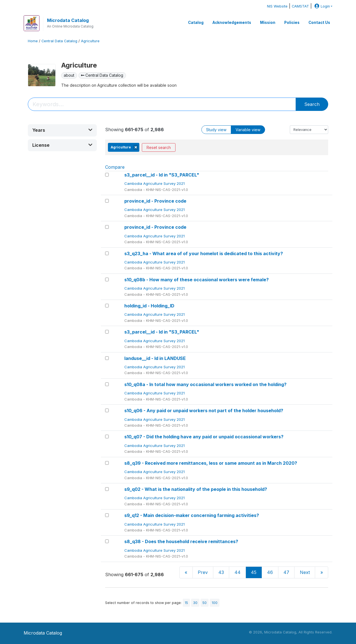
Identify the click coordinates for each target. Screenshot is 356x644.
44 (238, 572)
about (69, 75)
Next (305, 572)
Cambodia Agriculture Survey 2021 (155, 183)
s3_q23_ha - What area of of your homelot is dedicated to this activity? (204, 253)
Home (33, 41)
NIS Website (277, 6)
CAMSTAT (300, 6)
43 (221, 572)
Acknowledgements (232, 23)
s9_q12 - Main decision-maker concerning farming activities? (192, 515)
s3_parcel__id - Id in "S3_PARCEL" (162, 175)
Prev (203, 572)
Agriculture (90, 41)
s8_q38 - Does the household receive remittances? (181, 541)
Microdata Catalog (68, 20)
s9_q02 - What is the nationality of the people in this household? (196, 489)
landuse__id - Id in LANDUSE (155, 358)
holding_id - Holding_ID (149, 306)
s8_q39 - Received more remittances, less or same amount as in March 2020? (211, 463)
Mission (268, 23)
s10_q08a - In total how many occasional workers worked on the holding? (205, 384)
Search (312, 104)
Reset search (159, 147)
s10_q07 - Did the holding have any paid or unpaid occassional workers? (204, 437)
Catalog (196, 23)
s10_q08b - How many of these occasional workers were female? (196, 280)
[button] (62, 130)
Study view (216, 130)
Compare (115, 167)
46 (270, 572)
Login (322, 6)
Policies (292, 23)
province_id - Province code (155, 201)
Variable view (248, 130)
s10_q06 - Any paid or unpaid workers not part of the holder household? (204, 411)
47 (286, 572)
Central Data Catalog (59, 41)
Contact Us (319, 23)
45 (254, 572)
